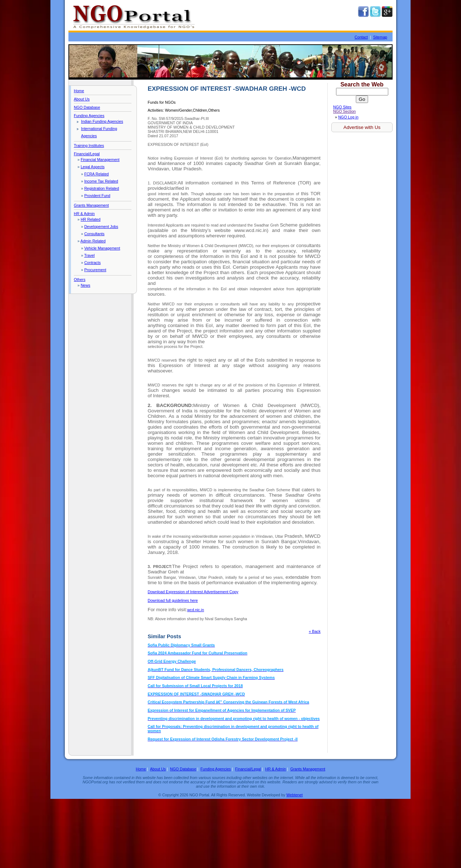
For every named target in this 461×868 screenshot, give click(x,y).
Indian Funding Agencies (102, 121)
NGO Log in (348, 117)
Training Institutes (89, 146)
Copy (193, 592)
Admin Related (93, 241)
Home (79, 91)
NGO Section (344, 111)
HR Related (91, 219)
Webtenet (294, 795)
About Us (82, 99)
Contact (361, 37)
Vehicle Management (102, 248)
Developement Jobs (101, 227)
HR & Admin (84, 214)
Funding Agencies (89, 116)
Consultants (94, 234)
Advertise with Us (362, 127)
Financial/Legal (87, 154)
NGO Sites (342, 107)
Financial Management (100, 160)
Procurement (95, 270)
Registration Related (102, 188)
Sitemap (380, 37)
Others (80, 279)
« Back (315, 631)
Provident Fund (97, 196)
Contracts (93, 263)
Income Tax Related (101, 181)
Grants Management (91, 205)
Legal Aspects (93, 167)
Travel (89, 255)
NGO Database (87, 107)
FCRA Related (97, 174)
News (86, 285)
